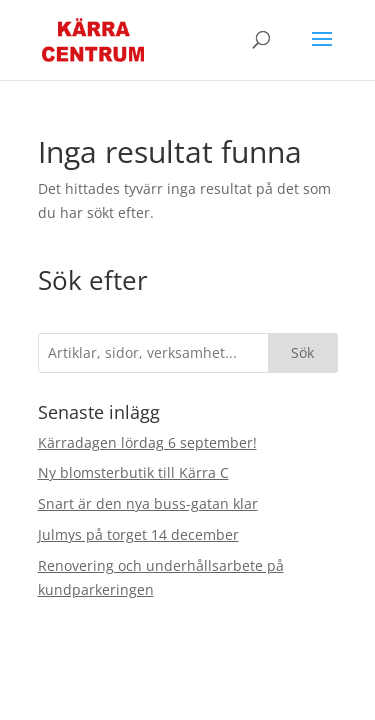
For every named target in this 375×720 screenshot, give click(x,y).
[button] (322, 52)
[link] (93, 38)
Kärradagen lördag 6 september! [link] (147, 442)
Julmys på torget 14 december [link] (138, 534)
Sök (302, 352)
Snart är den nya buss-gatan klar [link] (148, 503)
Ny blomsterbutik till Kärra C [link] (133, 472)
